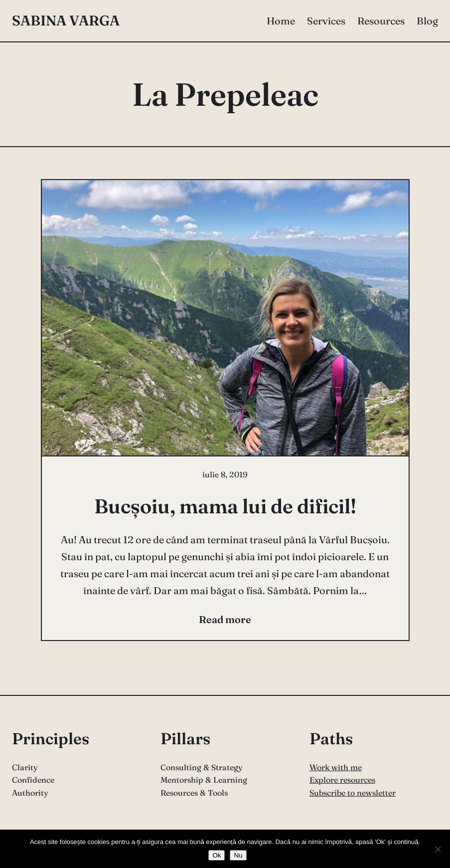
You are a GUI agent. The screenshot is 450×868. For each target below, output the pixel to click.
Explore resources (342, 780)
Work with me (336, 767)
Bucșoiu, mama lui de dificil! (225, 506)
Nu (238, 855)
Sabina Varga (66, 20)
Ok (217, 855)
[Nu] (438, 849)
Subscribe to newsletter (353, 793)
